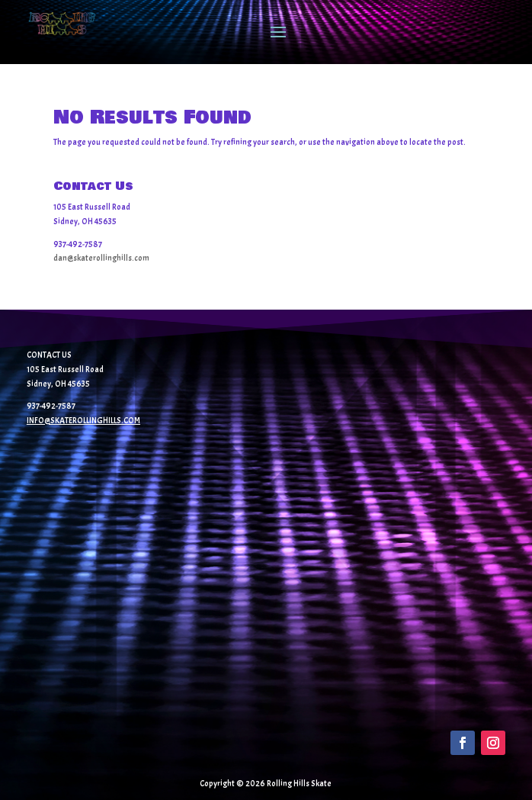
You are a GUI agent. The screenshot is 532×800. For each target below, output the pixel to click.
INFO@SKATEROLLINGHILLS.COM (83, 420)
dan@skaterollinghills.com (101, 258)
